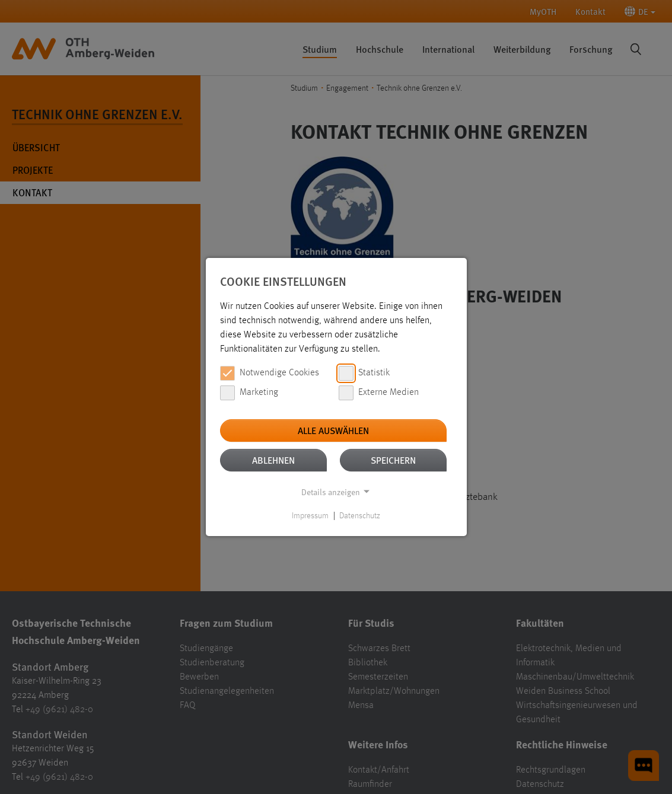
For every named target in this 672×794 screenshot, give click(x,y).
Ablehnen (273, 460)
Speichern (393, 460)
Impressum (310, 516)
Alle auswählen (333, 430)
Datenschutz (360, 516)
